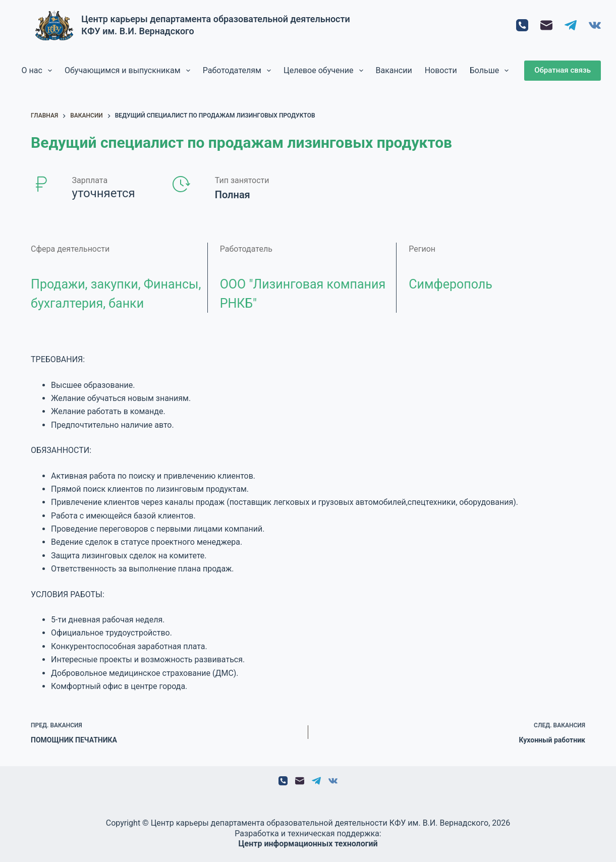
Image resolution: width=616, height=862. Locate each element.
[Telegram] (571, 25)
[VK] (595, 25)
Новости (441, 70)
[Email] (546, 25)
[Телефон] (522, 25)
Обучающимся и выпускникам (129, 71)
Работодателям (239, 71)
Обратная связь (563, 70)
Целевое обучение (325, 71)
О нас (39, 71)
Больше (491, 71)
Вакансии (394, 70)
